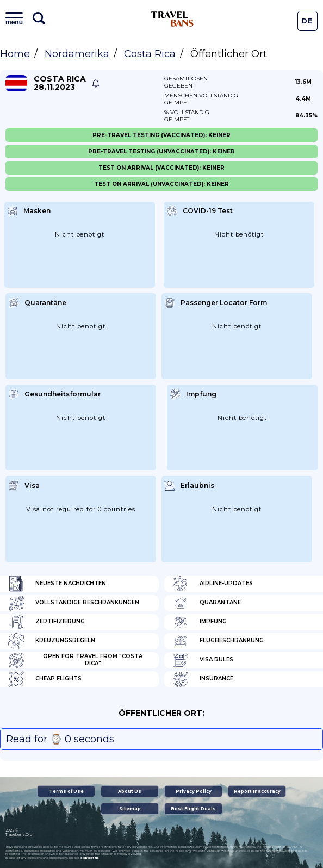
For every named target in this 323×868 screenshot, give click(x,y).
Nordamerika (77, 54)
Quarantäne (207, 603)
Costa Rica (150, 54)
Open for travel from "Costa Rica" (75, 660)
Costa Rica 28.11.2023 (60, 83)
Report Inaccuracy (257, 791)
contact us (89, 858)
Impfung (200, 622)
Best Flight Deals (193, 809)
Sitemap (130, 809)
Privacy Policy (194, 791)
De (307, 21)
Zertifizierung (46, 622)
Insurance (203, 679)
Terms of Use (66, 791)
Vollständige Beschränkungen (74, 603)
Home (15, 54)
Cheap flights (45, 679)
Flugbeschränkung (218, 641)
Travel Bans (172, 19)
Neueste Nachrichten (57, 584)
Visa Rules (203, 660)
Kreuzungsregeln (52, 641)
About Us (130, 791)
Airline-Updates (213, 584)
